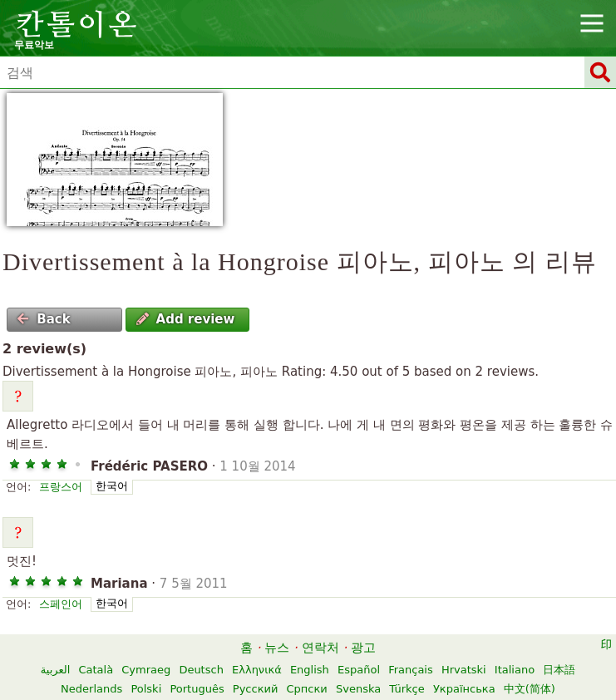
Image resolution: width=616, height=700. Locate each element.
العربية (56, 670)
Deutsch (201, 670)
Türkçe (407, 689)
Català (96, 670)
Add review (186, 319)
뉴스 (277, 648)
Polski (146, 689)
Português (197, 689)
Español (359, 670)
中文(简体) (530, 689)
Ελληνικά (257, 670)
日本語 (559, 670)
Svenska (358, 689)
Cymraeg (146, 670)
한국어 (112, 486)
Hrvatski (464, 670)
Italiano (515, 670)
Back (43, 319)
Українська (464, 689)
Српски (307, 689)
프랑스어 (61, 487)
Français (411, 670)
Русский (256, 689)
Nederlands (91, 689)
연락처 (320, 648)
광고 (363, 648)
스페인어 (61, 604)
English (310, 670)
